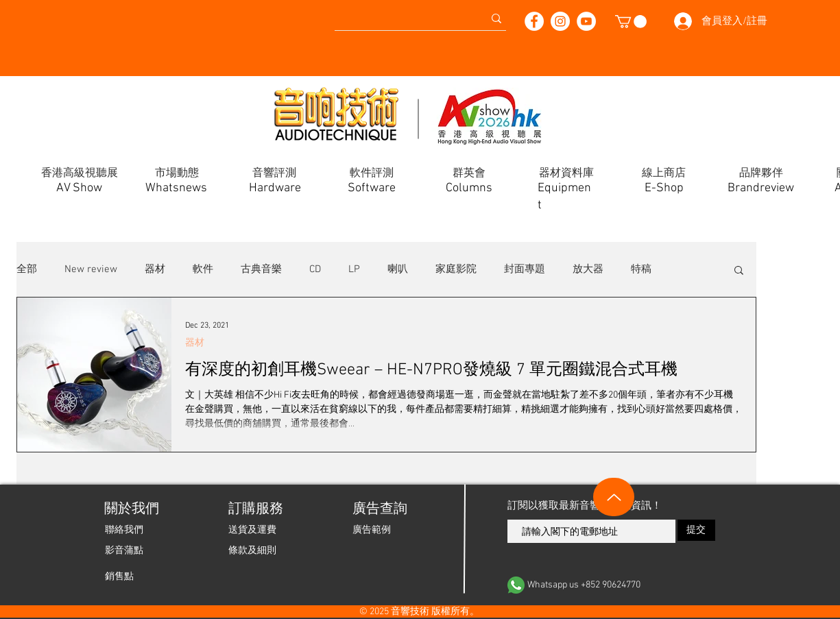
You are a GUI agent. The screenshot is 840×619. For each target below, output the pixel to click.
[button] (631, 22)
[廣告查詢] (379, 509)
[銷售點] (119, 576)
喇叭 (398, 269)
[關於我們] (131, 509)
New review (91, 269)
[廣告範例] (372, 530)
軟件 (203, 269)
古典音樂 (261, 269)
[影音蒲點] (124, 550)
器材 (155, 269)
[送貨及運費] (252, 530)
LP (354, 269)
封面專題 (525, 269)
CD (315, 269)
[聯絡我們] (124, 530)
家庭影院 (456, 269)
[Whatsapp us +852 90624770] (612, 585)
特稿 (641, 269)
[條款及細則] (252, 550)
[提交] (696, 530)
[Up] (614, 497)
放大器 (588, 269)
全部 (27, 269)
